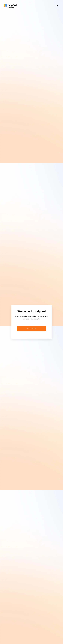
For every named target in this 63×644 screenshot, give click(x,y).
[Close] (57, 6)
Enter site (32, 329)
